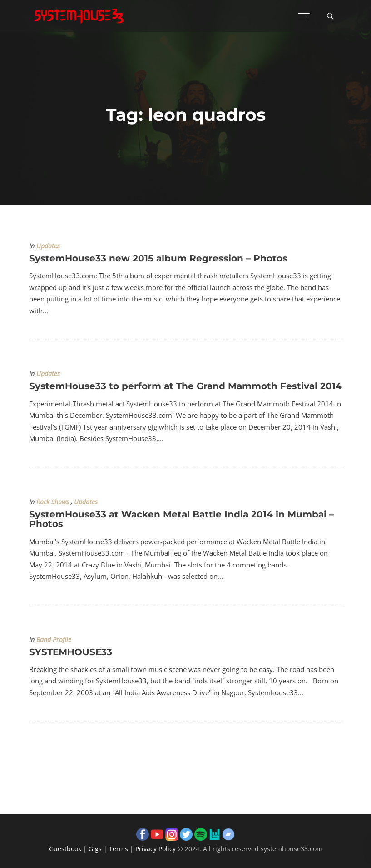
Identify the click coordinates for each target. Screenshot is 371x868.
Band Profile (54, 640)
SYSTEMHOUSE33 (71, 652)
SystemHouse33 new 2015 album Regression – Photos (158, 258)
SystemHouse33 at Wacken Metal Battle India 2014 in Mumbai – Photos (181, 519)
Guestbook (65, 849)
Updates (48, 246)
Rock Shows (53, 502)
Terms (119, 849)
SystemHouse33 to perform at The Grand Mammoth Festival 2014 (185, 386)
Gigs (95, 849)
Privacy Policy (156, 849)
